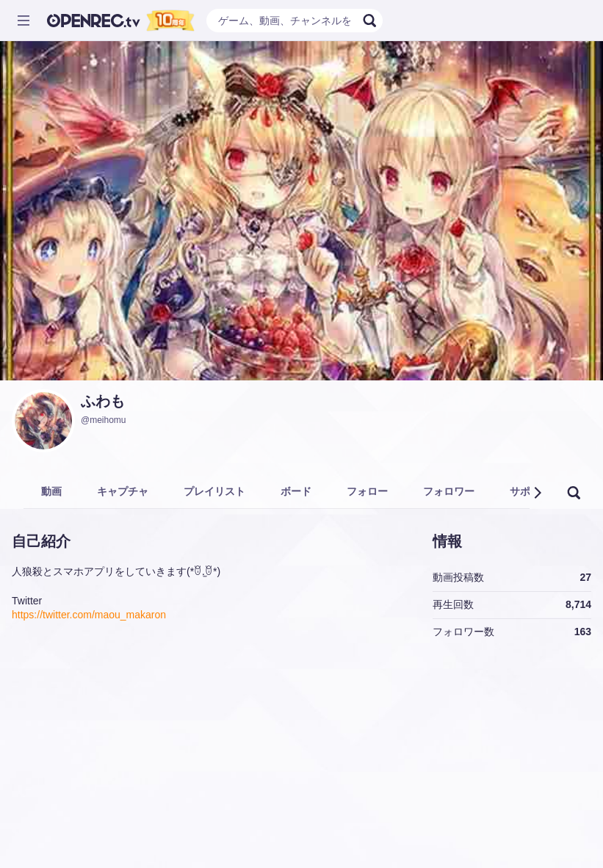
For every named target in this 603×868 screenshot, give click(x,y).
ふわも (103, 401)
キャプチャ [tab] (123, 491)
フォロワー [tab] (449, 491)
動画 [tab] (51, 491)
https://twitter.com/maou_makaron (89, 615)
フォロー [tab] (367, 491)
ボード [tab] (296, 491)
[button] (537, 493)
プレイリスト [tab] (214, 491)
